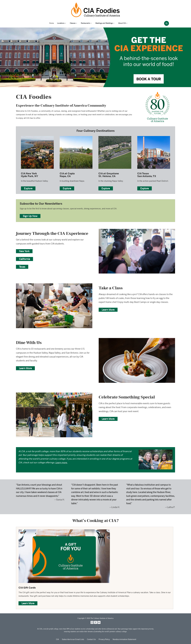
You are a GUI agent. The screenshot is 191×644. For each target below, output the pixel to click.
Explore (28, 188)
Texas (22, 267)
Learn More (108, 310)
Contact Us (91, 639)
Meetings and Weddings (104, 23)
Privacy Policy (104, 639)
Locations (61, 23)
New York (24, 251)
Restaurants (85, 23)
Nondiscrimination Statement (124, 639)
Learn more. (61, 463)
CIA (57, 639)
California (24, 259)
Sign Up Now (30, 216)
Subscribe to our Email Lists (73, 639)
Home (51, 23)
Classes (73, 23)
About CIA (122, 23)
